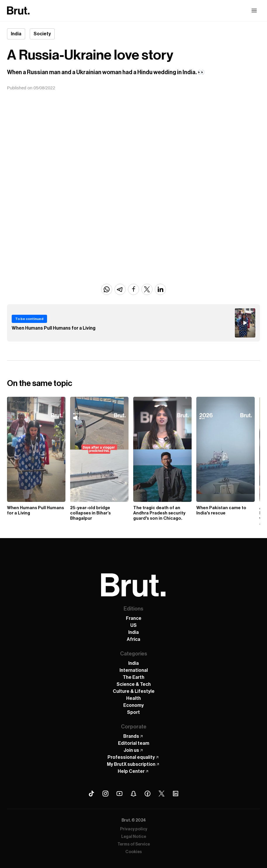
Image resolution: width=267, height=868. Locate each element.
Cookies (134, 852)
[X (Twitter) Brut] (162, 794)
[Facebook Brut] (148, 794)
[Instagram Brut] (105, 794)
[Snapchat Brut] (133, 794)
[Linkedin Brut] (176, 794)
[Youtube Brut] (119, 794)
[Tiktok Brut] (91, 794)
